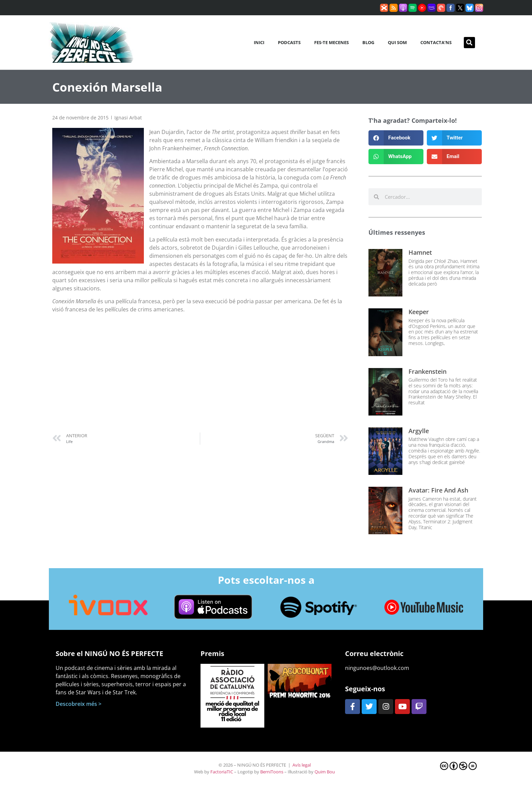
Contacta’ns (436, 42)
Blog (368, 42)
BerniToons (272, 772)
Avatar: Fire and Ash (438, 490)
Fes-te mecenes (331, 42)
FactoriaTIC (222, 772)
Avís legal (302, 765)
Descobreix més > (79, 704)
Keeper (419, 312)
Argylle (419, 431)
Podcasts (289, 42)
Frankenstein (427, 371)
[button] (469, 43)
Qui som (397, 42)
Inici (259, 42)
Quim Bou (325, 772)
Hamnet (420, 252)
